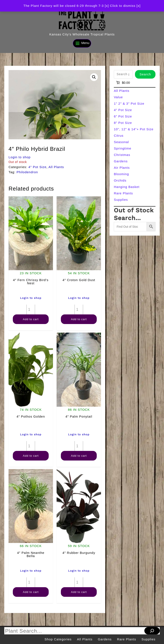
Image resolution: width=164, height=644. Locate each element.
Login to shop (20, 157)
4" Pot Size (37, 167)
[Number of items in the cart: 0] (123, 83)
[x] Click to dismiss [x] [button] (123, 6)
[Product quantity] (31, 310)
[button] (94, 77)
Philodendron (27, 172)
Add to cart (31, 319)
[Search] (152, 631)
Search (145, 74)
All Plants (56, 167)
